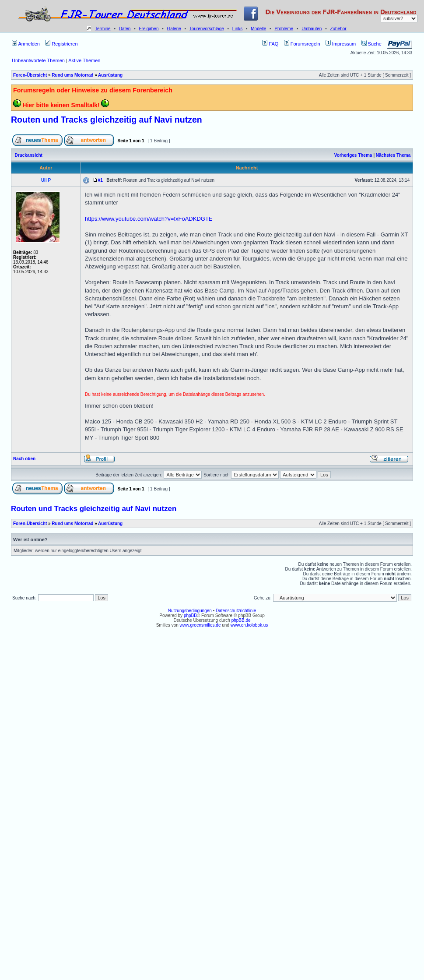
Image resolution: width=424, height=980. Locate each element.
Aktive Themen (84, 60)
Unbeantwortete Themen (38, 60)
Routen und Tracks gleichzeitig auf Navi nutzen (107, 120)
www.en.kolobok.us (249, 625)
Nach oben (24, 459)
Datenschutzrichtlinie (236, 611)
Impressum (341, 44)
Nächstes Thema (393, 155)
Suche (371, 44)
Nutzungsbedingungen (190, 611)
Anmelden (26, 44)
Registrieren (61, 44)
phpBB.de (241, 620)
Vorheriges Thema (353, 155)
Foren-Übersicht (30, 75)
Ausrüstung (110, 75)
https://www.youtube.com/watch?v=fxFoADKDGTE (149, 219)
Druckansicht (29, 155)
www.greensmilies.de (200, 625)
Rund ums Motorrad (72, 75)
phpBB (190, 615)
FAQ (270, 44)
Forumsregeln (302, 44)
